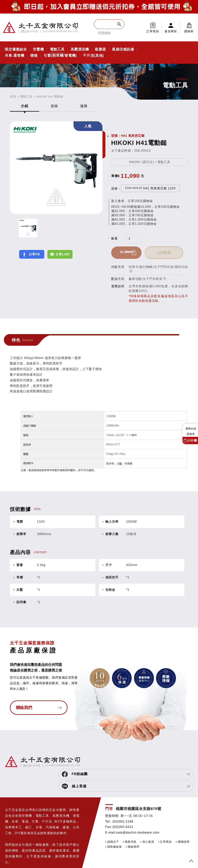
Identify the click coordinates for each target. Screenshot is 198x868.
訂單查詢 (153, 31)
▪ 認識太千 (112, 819)
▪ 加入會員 (147, 819)
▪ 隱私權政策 (114, 824)
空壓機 (38, 50)
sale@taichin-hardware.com (138, 810)
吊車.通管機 (15, 56)
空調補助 (104, 33)
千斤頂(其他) (93, 56)
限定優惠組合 (16, 50)
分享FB (34, 254)
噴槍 (34, 56)
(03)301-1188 (123, 799)
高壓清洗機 (80, 50)
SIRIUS (10, 857)
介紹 (25, 106)
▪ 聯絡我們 (133, 824)
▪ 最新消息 (130, 819)
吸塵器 (100, 50)
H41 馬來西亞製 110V (150, 188)
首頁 (13, 96)
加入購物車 (130, 253)
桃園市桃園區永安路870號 (139, 786)
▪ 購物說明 (182, 819)
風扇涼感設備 (123, 50)
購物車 (189, 27)
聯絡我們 (24, 709)
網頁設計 (22, 857)
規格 (54, 106)
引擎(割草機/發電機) (60, 56)
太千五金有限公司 (41, 27)
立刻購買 (170, 253)
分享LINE (63, 254)
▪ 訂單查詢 (165, 819)
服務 (84, 106)
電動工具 (57, 50)
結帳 (192, 440)
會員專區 (171, 31)
